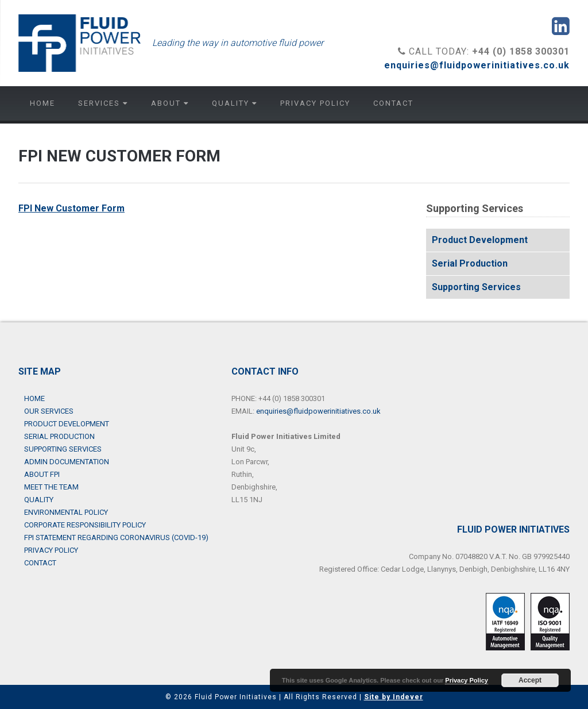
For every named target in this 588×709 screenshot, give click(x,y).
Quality (235, 103)
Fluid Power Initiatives (80, 43)
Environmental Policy (66, 512)
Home (42, 103)
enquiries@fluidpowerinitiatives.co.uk (477, 65)
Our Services (49, 411)
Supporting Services (476, 287)
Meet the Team (51, 487)
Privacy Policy (315, 103)
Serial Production (470, 263)
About (170, 103)
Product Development (480, 240)
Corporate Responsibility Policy (85, 525)
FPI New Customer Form (71, 208)
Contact (393, 103)
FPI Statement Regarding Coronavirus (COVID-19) (116, 537)
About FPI (42, 474)
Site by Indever (394, 697)
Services (103, 103)
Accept (530, 680)
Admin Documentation (67, 462)
